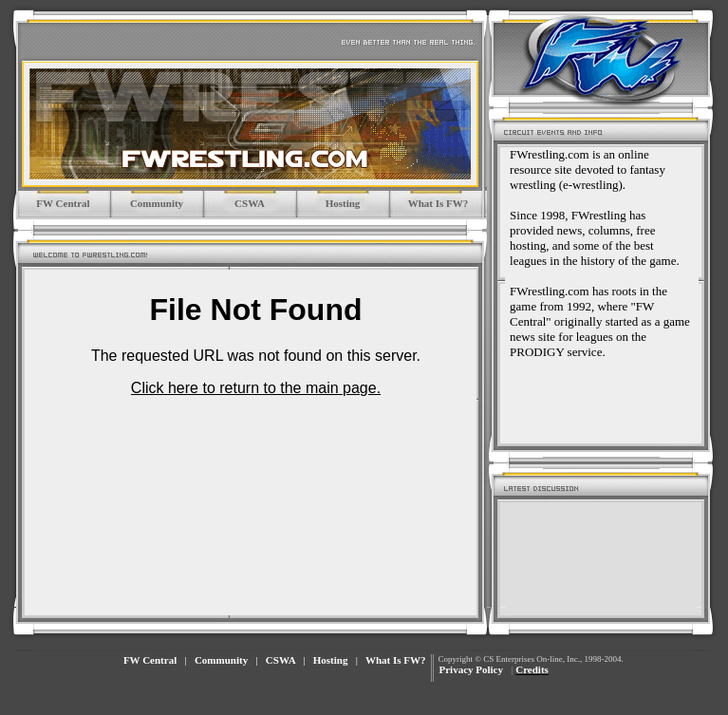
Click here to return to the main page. (256, 388)
